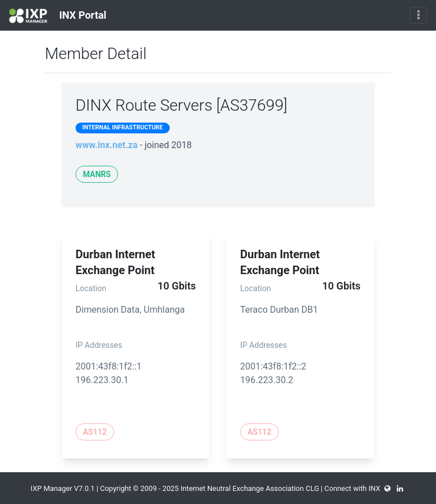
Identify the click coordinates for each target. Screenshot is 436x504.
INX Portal (58, 16)
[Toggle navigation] (418, 15)
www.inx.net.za (106, 145)
